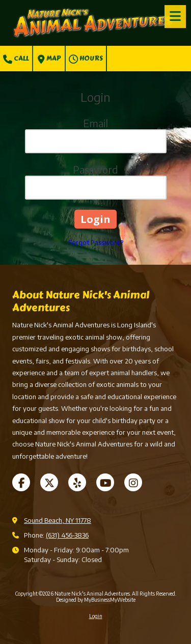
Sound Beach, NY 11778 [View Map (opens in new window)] (58, 520)
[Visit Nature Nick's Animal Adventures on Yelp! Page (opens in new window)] (77, 482)
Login (96, 616)
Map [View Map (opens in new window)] (49, 59)
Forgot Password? (96, 242)
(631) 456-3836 (67, 535)
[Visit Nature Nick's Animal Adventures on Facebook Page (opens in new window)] (21, 482)
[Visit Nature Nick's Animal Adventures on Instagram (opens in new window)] (133, 482)
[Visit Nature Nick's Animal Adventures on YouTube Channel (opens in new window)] (105, 482)
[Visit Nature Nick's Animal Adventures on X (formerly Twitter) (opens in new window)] (49, 482)
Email (95, 123)
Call (16, 59)
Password (95, 169)
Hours (86, 59)
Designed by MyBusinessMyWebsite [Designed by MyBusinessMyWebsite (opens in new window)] (96, 600)
